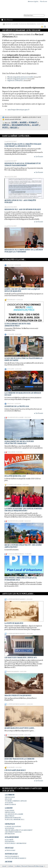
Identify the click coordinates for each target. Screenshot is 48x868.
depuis (6, 125)
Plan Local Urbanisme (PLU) (16, 554)
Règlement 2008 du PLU (15, 81)
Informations (10, 834)
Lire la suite (39, 157)
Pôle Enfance (11, 300)
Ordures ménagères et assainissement (19, 830)
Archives (8, 24)
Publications (11, 452)
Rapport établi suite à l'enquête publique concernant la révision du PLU (23, 145)
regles (14, 128)
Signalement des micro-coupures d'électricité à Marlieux (19, 442)
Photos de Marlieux (13, 672)
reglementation (20, 125)
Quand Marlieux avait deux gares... (20, 728)
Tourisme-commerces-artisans (16, 801)
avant (35, 125)
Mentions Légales (33, 1)
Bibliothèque (10, 816)
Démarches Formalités (13, 818)
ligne (14, 123)
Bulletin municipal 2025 (15, 476)
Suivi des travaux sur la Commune (19, 759)
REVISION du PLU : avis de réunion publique (23, 209)
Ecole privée (11, 767)
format (33, 123)
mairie (23, 123)
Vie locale (10, 265)
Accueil (4, 866)
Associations (10, 828)
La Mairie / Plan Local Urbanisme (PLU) (24, 24)
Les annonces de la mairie (15, 417)
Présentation (10, 797)
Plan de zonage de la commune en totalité (20, 77)
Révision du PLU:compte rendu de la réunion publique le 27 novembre (24, 251)
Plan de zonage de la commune (17, 79)
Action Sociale (10, 850)
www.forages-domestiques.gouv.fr (19, 110)
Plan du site (44, 1)
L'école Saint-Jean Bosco (15, 770)
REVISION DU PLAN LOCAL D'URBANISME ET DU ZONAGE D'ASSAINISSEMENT (23, 164)
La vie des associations (14, 485)
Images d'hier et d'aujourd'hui (18, 696)
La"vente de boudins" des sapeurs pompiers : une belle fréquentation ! (24, 510)
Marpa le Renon (10, 804)
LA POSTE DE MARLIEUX (14, 623)
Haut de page (40, 866)
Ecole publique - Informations (16, 843)
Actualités (11, 334)
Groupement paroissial (13, 832)
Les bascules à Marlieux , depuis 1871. (21, 658)
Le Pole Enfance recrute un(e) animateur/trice (18, 325)
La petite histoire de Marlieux (16, 599)
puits (5, 128)
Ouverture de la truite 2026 (17, 406)
